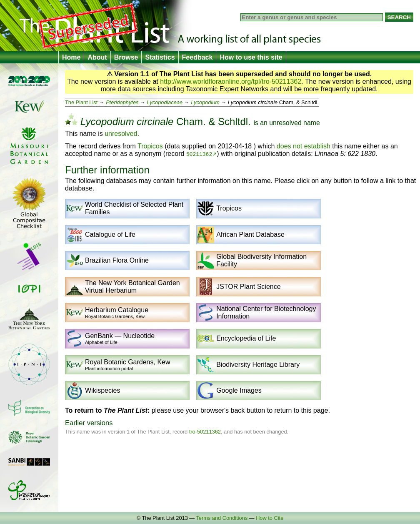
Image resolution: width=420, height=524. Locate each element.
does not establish (304, 146)
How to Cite (270, 518)
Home (71, 57)
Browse (126, 57)
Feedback (197, 57)
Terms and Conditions (222, 518)
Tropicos (150, 146)
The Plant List (81, 102)
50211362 (199, 154)
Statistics (160, 57)
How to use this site (251, 57)
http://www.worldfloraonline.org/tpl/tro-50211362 (231, 81)
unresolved (285, 123)
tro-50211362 (205, 432)
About (97, 57)
